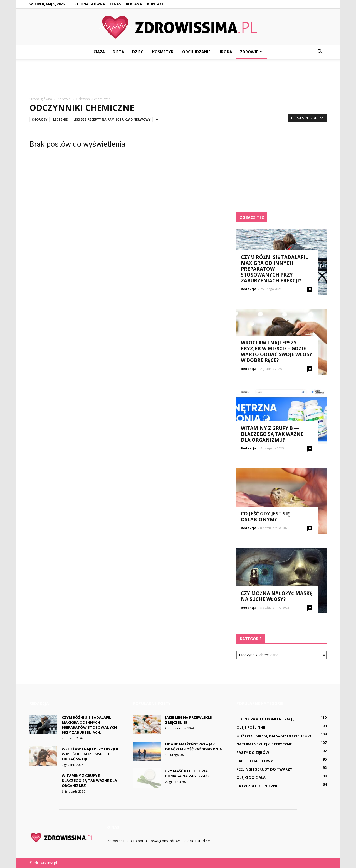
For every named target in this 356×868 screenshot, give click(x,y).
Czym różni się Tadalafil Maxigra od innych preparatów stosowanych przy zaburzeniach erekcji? (274, 269)
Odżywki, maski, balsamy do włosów (274, 736)
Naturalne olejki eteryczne (264, 744)
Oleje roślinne (251, 727)
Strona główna (90, 4)
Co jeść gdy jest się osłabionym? (265, 517)
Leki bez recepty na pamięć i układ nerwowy (112, 119)
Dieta (118, 52)
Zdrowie (251, 52)
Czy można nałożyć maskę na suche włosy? (277, 596)
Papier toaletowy (255, 761)
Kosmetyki (163, 52)
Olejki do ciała (251, 777)
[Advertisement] (178, 78)
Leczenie (60, 119)
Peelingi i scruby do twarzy (264, 769)
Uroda (225, 52)
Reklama (134, 4)
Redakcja (249, 289)
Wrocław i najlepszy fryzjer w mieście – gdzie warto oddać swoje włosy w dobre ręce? (277, 351)
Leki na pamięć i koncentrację (265, 719)
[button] (320, 52)
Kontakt (155, 4)
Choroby (39, 119)
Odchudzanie (196, 52)
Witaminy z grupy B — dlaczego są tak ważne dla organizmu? (272, 434)
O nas (115, 4)
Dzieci (138, 52)
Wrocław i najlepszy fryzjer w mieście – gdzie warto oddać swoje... (90, 754)
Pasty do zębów (253, 752)
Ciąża (99, 52)
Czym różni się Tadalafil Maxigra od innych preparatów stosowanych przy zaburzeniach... (89, 725)
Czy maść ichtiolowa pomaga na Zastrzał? (187, 773)
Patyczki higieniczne (257, 786)
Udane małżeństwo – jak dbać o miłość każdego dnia (194, 747)
